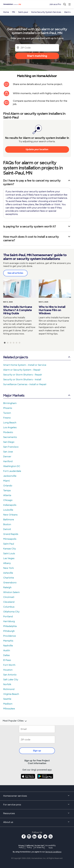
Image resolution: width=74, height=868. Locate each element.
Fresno (7, 418)
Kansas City (10, 549)
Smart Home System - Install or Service (25, 365)
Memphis (8, 641)
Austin (7, 650)
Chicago (8, 500)
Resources (37, 814)
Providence (10, 636)
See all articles (15, 273)
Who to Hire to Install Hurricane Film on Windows (52, 310)
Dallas (6, 655)
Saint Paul (9, 544)
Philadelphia (10, 626)
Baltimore (9, 520)
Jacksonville (10, 476)
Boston (7, 524)
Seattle (7, 699)
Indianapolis (10, 505)
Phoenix (8, 408)
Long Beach (10, 423)
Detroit (7, 529)
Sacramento (10, 437)
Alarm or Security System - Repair (22, 370)
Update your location (37, 149)
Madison (8, 704)
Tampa (7, 490)
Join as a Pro (55, 4)
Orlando (8, 486)
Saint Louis (9, 554)
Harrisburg (9, 621)
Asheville (8, 573)
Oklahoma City (11, 612)
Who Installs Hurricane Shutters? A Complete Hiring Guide (18, 310)
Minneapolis (10, 539)
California (29, 847)
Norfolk (7, 684)
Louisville (8, 510)
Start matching (37, 56)
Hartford (8, 461)
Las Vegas (9, 558)
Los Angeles (10, 427)
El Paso (7, 660)
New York (8, 568)
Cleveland (9, 602)
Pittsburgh (9, 631)
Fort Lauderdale (12, 471)
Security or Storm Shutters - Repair (23, 375)
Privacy (21, 847)
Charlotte (9, 578)
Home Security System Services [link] (46, 12)
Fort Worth (9, 665)
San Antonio (10, 675)
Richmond (9, 689)
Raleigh (7, 587)
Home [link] (6, 12)
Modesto (8, 432)
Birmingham (10, 403)
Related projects (37, 357)
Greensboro (10, 583)
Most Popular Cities (15, 721)
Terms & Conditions (53, 852)
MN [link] (14, 12)
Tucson (7, 413)
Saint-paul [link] (23, 12)
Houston (8, 670)
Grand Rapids (11, 534)
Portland (8, 617)
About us (37, 822)
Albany (7, 563)
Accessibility (51, 847)
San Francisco (11, 447)
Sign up (37, 751)
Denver (7, 457)
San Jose (8, 452)
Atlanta (7, 495)
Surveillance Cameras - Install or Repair (25, 384)
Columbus (9, 607)
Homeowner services (37, 796)
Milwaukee (9, 709)
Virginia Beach (11, 694)
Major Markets (37, 395)
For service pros (37, 805)
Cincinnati (9, 597)
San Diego (9, 442)
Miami (6, 481)
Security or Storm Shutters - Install (22, 380)
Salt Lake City (11, 680)
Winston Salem (11, 592)
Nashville (8, 646)
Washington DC (12, 466)
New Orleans (10, 515)
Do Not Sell (39, 847)
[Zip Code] (37, 48)
